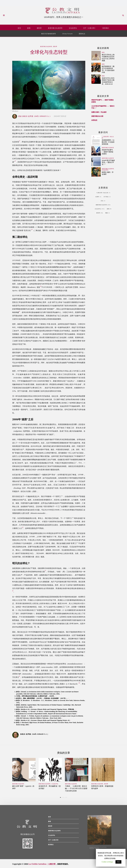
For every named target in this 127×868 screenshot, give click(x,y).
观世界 (39, 27)
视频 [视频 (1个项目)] (108, 212)
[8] (13, 590)
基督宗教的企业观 (97, 115)
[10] (79, 682)
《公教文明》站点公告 (108, 136)
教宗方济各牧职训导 (49, 33)
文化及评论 (73, 27)
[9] (20, 675)
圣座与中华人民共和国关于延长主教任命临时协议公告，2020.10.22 (108, 80)
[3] (32, 229)
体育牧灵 (94, 119)
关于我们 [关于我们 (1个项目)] (107, 196)
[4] (41, 285)
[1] (20, 140)
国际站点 (82, 33)
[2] (15, 160)
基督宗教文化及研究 (55, 27)
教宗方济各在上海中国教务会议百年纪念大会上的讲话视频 (108, 56)
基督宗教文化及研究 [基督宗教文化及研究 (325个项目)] (103, 204)
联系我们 (106, 27)
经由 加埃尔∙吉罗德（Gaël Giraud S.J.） (32, 115)
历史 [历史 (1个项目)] (103, 200)
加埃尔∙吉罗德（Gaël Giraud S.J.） (35, 733)
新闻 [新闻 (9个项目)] (109, 208)
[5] (20, 310)
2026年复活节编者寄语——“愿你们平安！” (108, 161)
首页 (19, 27)
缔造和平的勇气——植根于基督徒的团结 (108, 151)
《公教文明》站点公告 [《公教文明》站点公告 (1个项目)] (103, 192)
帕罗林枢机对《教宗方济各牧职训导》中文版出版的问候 (108, 68)
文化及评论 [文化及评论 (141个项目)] (100, 208)
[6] (23, 526)
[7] (45, 570)
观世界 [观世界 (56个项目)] (100, 212)
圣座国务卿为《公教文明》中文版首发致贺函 (108, 141)
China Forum (67, 33)
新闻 (29, 27)
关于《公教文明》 (90, 27)
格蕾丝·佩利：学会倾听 (99, 111)
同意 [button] (118, 862)
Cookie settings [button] (107, 862)
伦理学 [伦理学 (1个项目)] (98, 196)
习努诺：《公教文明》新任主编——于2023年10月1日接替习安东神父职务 (76, 787)
